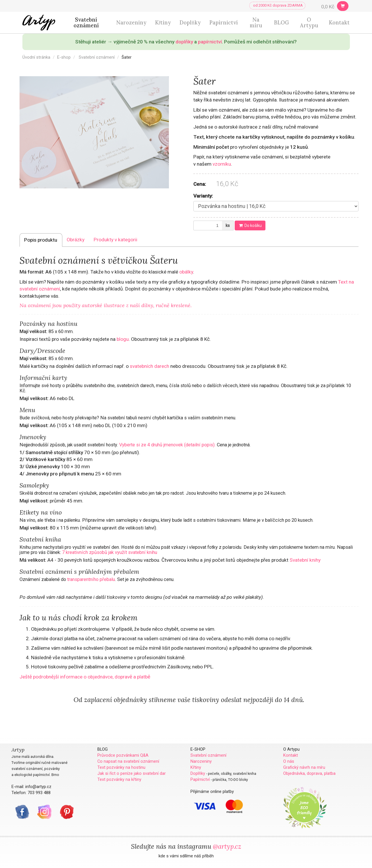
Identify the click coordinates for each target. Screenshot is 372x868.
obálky (186, 272)
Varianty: (203, 196)
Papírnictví (224, 23)
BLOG (282, 23)
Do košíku (250, 225)
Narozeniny (131, 23)
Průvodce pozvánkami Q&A (123, 755)
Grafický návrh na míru (304, 767)
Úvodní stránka (36, 57)
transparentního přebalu (91, 579)
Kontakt (339, 23)
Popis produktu (41, 240)
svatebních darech (150, 366)
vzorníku (222, 164)
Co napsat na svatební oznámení (128, 761)
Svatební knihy (305, 560)
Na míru (256, 23)
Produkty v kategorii (115, 240)
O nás (289, 761)
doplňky (184, 42)
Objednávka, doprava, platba (309, 773)
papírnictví (210, 42)
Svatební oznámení (86, 23)
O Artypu (309, 23)
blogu (123, 339)
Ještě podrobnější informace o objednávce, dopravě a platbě (85, 677)
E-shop (64, 57)
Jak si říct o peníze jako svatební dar (132, 773)
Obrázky (76, 240)
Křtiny (163, 23)
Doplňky (190, 23)
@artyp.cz (227, 846)
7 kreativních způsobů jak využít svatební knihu (110, 552)
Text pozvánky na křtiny (119, 779)
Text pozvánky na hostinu (121, 767)
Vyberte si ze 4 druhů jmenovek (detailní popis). (167, 445)
